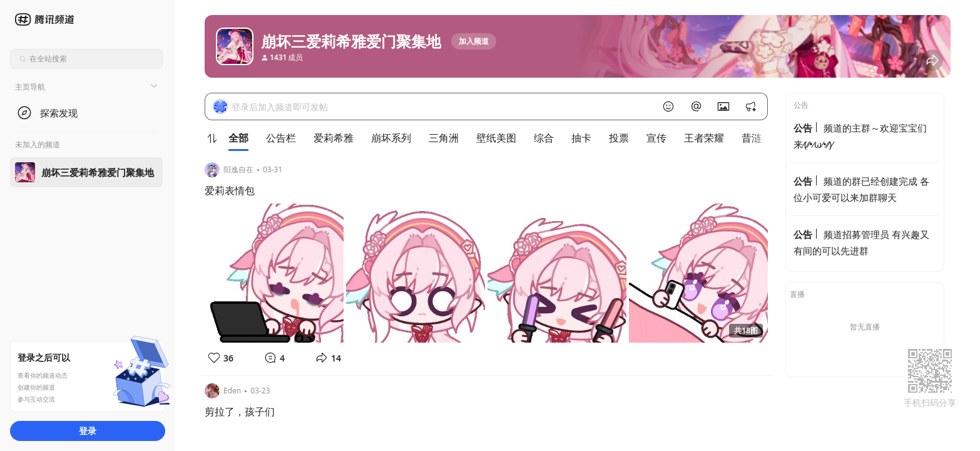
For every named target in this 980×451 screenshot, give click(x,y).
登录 (88, 431)
